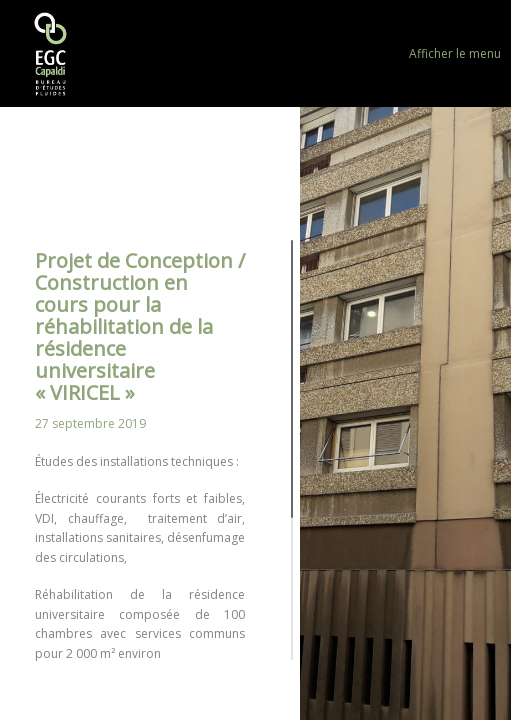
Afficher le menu (455, 53)
